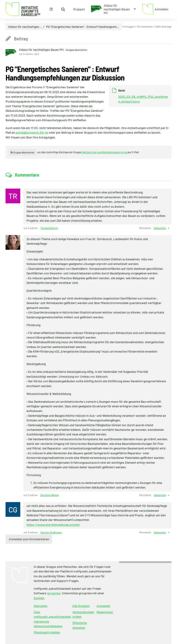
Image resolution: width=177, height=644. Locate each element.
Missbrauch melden (47, 632)
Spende (39, 598)
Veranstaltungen (83, 612)
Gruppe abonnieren (77, 50)
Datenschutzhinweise (48, 626)
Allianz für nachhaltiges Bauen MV (42, 50)
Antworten (160, 228)
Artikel (77, 617)
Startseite (40, 606)
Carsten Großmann (51, 532)
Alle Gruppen (81, 606)
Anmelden (103, 606)
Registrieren (105, 612)
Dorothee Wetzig (50, 495)
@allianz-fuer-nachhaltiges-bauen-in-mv (105, 152)
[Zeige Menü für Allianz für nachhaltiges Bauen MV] (113, 9)
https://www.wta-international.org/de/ (53, 525)
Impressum (41, 621)
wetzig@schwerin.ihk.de (32, 132)
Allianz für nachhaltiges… (25, 27)
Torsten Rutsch (49, 228)
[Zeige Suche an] (63, 9)
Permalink (145, 228)
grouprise (54, 593)
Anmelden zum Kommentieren (29, 539)
